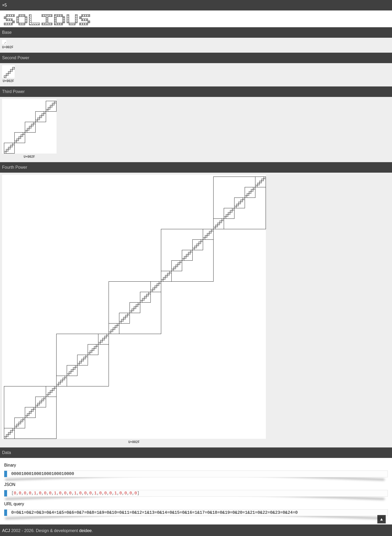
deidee (85, 530)
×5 (4, 5)
